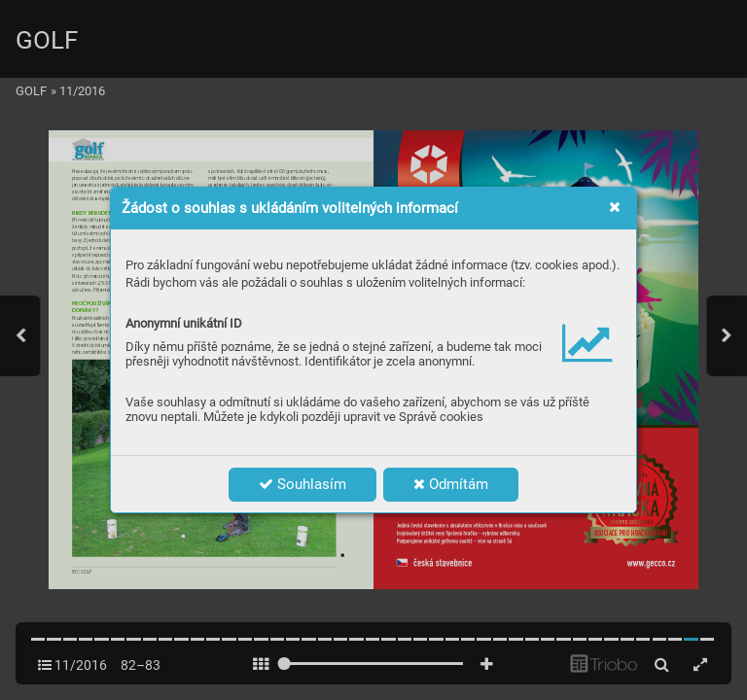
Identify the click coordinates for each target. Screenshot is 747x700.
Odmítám (451, 484)
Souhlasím (302, 484)
